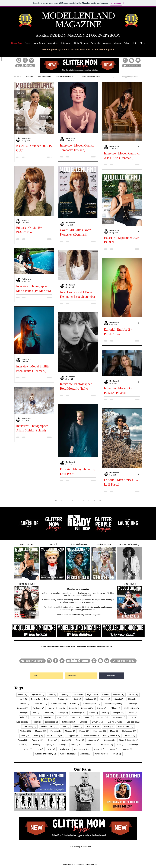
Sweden (91, 745)
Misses (109, 726)
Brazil (78, 699)
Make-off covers (50, 726)
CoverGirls (41, 704)
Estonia (102, 708)
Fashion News (132, 708)
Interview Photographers (65, 76)
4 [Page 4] (83, 500)
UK (41, 749)
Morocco (71, 731)
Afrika (53, 694)
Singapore (110, 740)
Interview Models (45, 76)
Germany (79, 713)
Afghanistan (39, 694)
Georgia (64, 713)
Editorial (88, 708)
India (24, 717)
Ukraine (65, 749)
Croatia (75, 704)
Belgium (64, 699)
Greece (94, 713)
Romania (38, 740)
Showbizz (95, 740)
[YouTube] (138, 60)
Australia (119, 694)
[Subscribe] (111, 676)
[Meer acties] (52, 140)
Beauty (36, 699)
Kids (112, 50)
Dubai (74, 708)
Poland (131, 735)
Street (63, 745)
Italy (77, 717)
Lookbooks (134, 722)
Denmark (24, 708)
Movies (85, 731)
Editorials (29, 76)
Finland (24, 713)
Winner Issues (69, 754)
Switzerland (107, 745)
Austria (134, 694)
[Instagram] (19, 60)
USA (52, 749)
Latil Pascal (70, 722)
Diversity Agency (58, 708)
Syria (122, 745)
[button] (39, 43)
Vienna (115, 749)
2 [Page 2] (73, 500)
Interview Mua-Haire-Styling (90, 76)
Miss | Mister (94, 726)
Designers (39, 708)
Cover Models (100, 50)
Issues (63, 717)
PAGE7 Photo (56, 735)
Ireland (36, 717)
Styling (77, 745)
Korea (38, 722)
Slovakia (23, 745)
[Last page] (100, 500)
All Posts (18, 76)
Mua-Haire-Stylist (81, 50)
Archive (109, 646)
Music (115, 731)
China (133, 699)
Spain (51, 745)
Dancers (133, 704)
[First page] (56, 500)
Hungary (120, 713)
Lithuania (99, 722)
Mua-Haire (101, 731)
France (50, 713)
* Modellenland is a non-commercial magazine (79, 864)
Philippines (74, 735)
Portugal (24, 740)
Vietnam (128, 749)
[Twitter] (32, 60)
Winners (86, 754)
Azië (24, 699)
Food (36, 713)
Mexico (79, 726)
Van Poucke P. (83, 749)
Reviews (100, 646)
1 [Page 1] (67, 500)
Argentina (93, 694)
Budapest (92, 699)
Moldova (41, 731)
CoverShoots (60, 704)
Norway (39, 735)
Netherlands (130, 731)
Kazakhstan (120, 717)
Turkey (29, 749)
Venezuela (101, 749)
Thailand (135, 745)
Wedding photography (46, 754)
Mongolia (56, 731)
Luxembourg (30, 726)
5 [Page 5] (89, 500)
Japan (89, 717)
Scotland (67, 740)
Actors (23, 694)
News (26, 735)
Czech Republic (93, 704)
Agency (66, 694)
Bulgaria (106, 699)
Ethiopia (116, 708)
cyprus (118, 754)
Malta (66, 726)
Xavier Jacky (102, 754)
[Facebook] (25, 60)
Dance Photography (115, 704)
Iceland (134, 713)
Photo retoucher (92, 735)
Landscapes (52, 722)
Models (46, 50)
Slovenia (37, 745)
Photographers (61, 50)
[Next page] (94, 500)
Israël (49, 717)
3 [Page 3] (78, 500)
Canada (120, 699)
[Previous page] (62, 500)
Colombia (25, 704)
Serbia (81, 740)
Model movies (126, 726)
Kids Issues (23, 722)
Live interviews (116, 722)
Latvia (85, 722)
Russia (53, 740)
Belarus (50, 699)
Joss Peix (103, 717)
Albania (79, 694)
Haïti (106, 713)
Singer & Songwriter (129, 740)
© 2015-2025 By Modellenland (80, 847)
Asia (106, 694)
